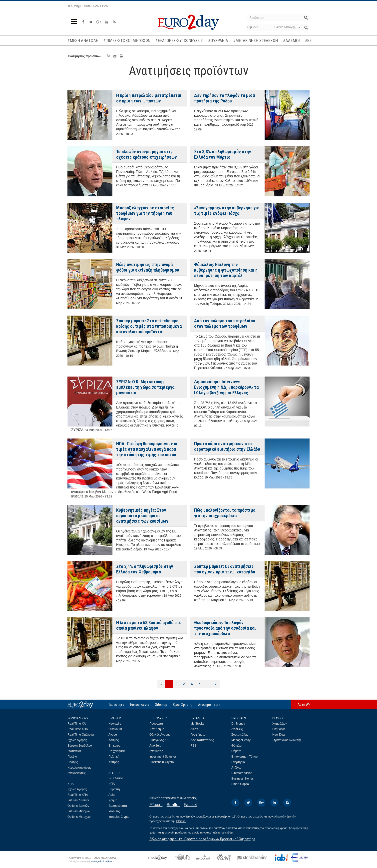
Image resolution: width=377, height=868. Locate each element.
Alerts (194, 729)
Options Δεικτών (78, 806)
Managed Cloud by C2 (103, 862)
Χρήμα (113, 800)
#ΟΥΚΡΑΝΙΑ (218, 40)
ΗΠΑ (112, 784)
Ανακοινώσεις (77, 773)
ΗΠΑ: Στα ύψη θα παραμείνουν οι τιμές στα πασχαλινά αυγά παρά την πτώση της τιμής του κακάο (147, 449)
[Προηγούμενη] (161, 684)
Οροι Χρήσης (183, 705)
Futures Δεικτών (78, 800)
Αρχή (301, 704)
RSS (193, 746)
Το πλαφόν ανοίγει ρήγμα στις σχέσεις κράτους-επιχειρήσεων (147, 154)
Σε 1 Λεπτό (116, 778)
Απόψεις (237, 729)
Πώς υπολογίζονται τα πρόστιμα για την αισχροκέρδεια (225, 513)
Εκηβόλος (279, 729)
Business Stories (242, 779)
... (208, 684)
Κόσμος (114, 740)
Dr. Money (238, 724)
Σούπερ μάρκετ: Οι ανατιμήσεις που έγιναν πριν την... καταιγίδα (225, 569)
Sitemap (161, 705)
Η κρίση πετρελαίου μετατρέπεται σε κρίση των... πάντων (149, 98)
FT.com (156, 805)
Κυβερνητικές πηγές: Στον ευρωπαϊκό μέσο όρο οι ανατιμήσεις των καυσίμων (142, 516)
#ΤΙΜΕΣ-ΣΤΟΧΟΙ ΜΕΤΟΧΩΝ (127, 40)
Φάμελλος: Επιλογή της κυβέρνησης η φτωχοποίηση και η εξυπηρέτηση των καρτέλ (226, 270)
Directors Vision (242, 773)
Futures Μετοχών (79, 811)
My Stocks (197, 724)
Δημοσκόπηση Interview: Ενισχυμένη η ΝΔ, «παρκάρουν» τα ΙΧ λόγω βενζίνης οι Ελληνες (226, 387)
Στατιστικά (74, 751)
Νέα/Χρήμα (157, 729)
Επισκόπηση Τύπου (244, 757)
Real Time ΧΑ (77, 724)
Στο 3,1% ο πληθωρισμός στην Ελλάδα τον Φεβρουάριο (145, 569)
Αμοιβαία (155, 746)
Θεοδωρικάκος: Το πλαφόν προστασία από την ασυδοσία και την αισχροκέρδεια (225, 628)
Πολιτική (114, 757)
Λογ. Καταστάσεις (202, 740)
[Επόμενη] (216, 684)
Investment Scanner (163, 757)
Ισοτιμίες (114, 811)
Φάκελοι (237, 746)
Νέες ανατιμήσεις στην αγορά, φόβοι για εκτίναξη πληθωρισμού (148, 267)
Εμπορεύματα (118, 806)
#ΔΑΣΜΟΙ (291, 40)
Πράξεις (73, 762)
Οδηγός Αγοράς (160, 735)
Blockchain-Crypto (162, 762)
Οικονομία (115, 729)
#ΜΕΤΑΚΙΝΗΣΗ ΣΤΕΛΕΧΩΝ (255, 40)
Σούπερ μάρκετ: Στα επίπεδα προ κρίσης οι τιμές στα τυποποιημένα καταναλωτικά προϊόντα (149, 326)
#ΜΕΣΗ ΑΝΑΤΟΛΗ (83, 40)
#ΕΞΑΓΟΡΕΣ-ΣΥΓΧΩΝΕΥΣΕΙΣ (179, 40)
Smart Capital (240, 784)
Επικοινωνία (140, 705)
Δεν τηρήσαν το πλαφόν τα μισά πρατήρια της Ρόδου (224, 98)
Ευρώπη (114, 789)
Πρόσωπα (156, 724)
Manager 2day (241, 740)
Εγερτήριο (238, 762)
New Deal (279, 735)
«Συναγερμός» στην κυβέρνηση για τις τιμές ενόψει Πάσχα (227, 211)
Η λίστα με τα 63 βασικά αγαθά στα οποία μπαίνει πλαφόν (149, 625)
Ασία (112, 795)
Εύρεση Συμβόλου (80, 746)
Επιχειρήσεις (117, 751)
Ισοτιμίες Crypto (119, 817)
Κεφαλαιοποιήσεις (79, 768)
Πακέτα (72, 757)
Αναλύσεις (156, 751)
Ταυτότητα (116, 705)
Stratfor (173, 805)
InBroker (181, 821)
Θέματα (236, 751)
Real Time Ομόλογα (81, 735)
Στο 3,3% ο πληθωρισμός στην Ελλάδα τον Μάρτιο (223, 154)
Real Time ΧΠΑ (78, 729)
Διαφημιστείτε (209, 705)
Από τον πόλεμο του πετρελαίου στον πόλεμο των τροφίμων (225, 323)
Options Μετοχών (79, 817)
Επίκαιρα (114, 746)
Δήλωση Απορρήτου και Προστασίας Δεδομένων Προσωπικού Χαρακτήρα (202, 839)
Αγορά (113, 735)
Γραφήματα (198, 735)
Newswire (115, 724)
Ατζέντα (236, 768)
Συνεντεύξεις (240, 735)
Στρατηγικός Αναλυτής (287, 740)
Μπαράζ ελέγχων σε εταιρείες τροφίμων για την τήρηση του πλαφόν (145, 213)
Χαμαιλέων (280, 724)
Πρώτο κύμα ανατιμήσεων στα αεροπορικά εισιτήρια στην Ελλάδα (227, 446)
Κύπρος (114, 762)
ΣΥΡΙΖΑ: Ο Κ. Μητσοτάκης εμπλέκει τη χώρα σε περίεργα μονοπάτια (145, 387)
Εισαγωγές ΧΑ (159, 740)
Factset (190, 805)
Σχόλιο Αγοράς (77, 740)
